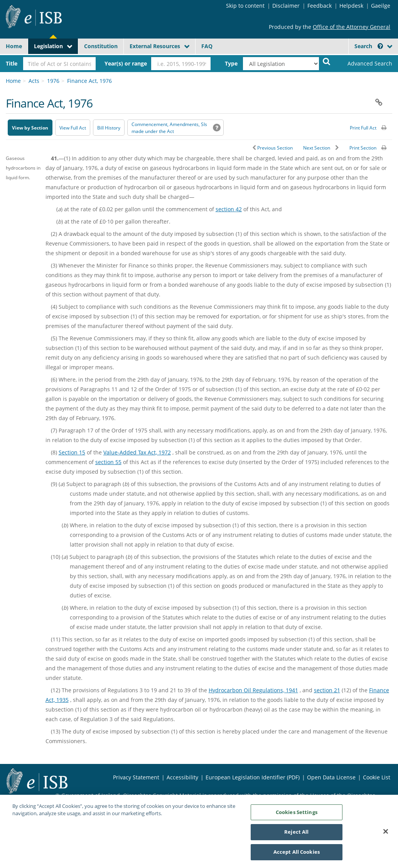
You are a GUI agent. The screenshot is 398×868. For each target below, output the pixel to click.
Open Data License (331, 777)
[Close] (386, 835)
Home (14, 46)
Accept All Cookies (297, 856)
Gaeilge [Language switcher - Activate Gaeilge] (381, 6)
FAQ (207, 46)
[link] (365, 64)
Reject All (296, 836)
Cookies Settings (297, 816)
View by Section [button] (30, 128)
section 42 (229, 209)
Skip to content (245, 6)
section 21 (327, 690)
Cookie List (377, 777)
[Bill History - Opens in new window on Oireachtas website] (109, 128)
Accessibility (182, 777)
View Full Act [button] (73, 128)
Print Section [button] (363, 148)
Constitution (101, 46)
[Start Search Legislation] (327, 61)
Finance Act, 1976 (89, 81)
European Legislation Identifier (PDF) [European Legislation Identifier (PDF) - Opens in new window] (253, 777)
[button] (380, 46)
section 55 (108, 462)
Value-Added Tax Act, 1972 (137, 452)
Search (369, 46)
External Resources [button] (155, 46)
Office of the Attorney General (352, 27)
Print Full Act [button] (363, 128)
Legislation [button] (48, 46)
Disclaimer (286, 6)
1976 (53, 81)
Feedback (320, 6)
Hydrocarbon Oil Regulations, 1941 (253, 690)
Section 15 (72, 452)
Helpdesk (351, 6)
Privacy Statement (136, 777)
